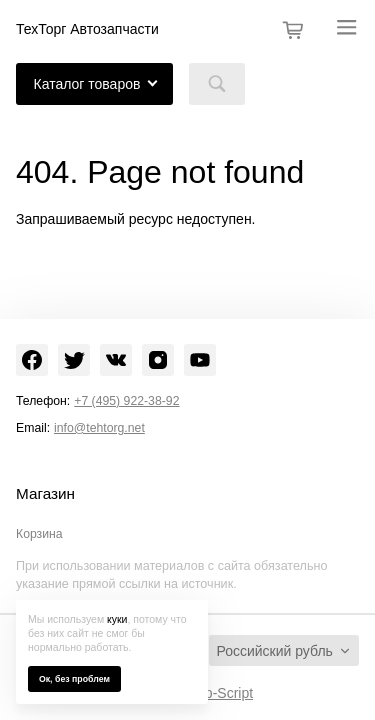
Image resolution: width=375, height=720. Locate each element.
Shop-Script (216, 693)
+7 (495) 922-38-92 (126, 401)
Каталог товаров (87, 84)
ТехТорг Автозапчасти (87, 29)
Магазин (45, 494)
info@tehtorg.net (99, 428)
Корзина (39, 534)
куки (117, 619)
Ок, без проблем (74, 679)
